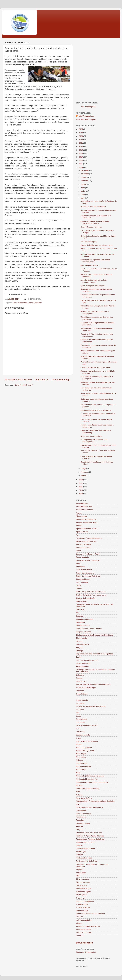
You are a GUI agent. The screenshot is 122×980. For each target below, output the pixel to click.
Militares (79, 760)
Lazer (78, 729)
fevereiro (85, 472)
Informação (81, 703)
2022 (81, 140)
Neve (78, 792)
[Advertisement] (28, 69)
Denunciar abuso (84, 943)
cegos (78, 585)
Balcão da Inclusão (84, 548)
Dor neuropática (82, 644)
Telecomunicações (83, 892)
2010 (81, 490)
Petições (79, 830)
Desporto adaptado (84, 632)
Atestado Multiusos (84, 544)
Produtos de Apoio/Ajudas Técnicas (90, 836)
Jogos (78, 716)
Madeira (79, 744)
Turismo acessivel (83, 907)
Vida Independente (83, 929)
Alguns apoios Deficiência (86, 519)
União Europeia (82, 911)
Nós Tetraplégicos (88, 107)
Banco (79, 551)
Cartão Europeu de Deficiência (88, 576)
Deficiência (80, 622)
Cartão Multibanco (83, 579)
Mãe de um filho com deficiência (93, 207)
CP (77, 613)
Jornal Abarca (82, 719)
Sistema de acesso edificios (92, 436)
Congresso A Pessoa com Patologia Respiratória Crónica (95, 222)
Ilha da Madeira (82, 700)
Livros (78, 738)
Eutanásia (80, 675)
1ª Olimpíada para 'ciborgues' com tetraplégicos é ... (94, 441)
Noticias (38, 303)
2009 (81, 494)
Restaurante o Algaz (84, 858)
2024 (81, 133)
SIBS (78, 876)
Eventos (79, 678)
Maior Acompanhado (84, 748)
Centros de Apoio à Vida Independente (91, 595)
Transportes (81, 898)
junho (83, 191)
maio (83, 195)
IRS (78, 713)
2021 (81, 143)
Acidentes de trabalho (85, 510)
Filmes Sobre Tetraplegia (86, 688)
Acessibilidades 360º (84, 507)
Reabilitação (81, 852)
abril (83, 198)
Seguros (79, 869)
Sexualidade (81, 873)
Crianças (80, 616)
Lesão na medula (83, 735)
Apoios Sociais (82, 532)
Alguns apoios (82, 516)
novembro (85, 174)
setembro (85, 181)
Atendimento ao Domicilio (86, 541)
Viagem (79, 923)
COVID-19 (80, 610)
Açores (79, 513)
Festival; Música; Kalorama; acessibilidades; (93, 684)
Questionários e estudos (86, 849)
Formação (80, 691)
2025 (81, 129)
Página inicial (41, 380)
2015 (81, 164)
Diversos (80, 641)
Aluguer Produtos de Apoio (87, 522)
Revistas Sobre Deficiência (87, 861)
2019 (81, 150)
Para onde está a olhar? (90, 265)
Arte (78, 535)
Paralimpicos (81, 817)
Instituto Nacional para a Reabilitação (91, 706)
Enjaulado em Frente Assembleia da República (95, 654)
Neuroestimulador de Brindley (88, 789)
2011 (81, 487)
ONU (78, 804)
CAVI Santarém (82, 582)
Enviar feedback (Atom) (24, 385)
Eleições (79, 648)
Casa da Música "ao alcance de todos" (96, 368)
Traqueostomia (82, 904)
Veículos (79, 917)
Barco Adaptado (82, 557)
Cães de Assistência (84, 570)
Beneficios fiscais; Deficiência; (88, 560)
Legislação (80, 732)
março (84, 469)
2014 (81, 167)
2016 (81, 160)
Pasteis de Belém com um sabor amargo (97, 245)
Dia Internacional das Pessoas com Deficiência (95, 635)
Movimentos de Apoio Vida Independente (92, 782)
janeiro (84, 475)
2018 (81, 153)
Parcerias (80, 820)
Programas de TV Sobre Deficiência (90, 839)
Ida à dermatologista (89, 242)
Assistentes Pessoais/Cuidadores (89, 538)
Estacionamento (82, 666)
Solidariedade (82, 885)
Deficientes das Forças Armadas (89, 629)
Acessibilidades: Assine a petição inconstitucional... (94, 281)
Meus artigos (81, 754)
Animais (79, 525)
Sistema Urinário (83, 879)
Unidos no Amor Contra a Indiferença (91, 914)
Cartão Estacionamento (85, 573)
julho (83, 188)
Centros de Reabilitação (86, 598)
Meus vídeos (81, 757)
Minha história (82, 763)
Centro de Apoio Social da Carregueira (91, 592)
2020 (81, 147)
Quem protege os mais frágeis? (93, 286)
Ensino (79, 657)
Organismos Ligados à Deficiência (90, 807)
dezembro (85, 170)
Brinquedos (81, 567)
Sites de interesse (83, 882)
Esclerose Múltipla (83, 663)
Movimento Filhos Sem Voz (87, 779)
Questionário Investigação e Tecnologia (96, 410)
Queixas (79, 845)
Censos (79, 589)
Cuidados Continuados (85, 619)
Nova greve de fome (84, 798)
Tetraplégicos (81, 895)
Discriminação (82, 638)
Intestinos (80, 710)
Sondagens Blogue (84, 888)
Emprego (80, 651)
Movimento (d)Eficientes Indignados (90, 776)
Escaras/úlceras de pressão (87, 660)
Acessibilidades (82, 503)
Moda (78, 773)
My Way (79, 785)
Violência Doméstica (84, 933)
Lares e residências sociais (24, 303)
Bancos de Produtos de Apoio (88, 554)
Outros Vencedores (84, 814)
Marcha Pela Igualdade (85, 751)
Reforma (79, 855)
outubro (84, 177)
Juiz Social (80, 722)
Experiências (81, 681)
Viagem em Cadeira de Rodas (88, 926)
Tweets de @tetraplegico (86, 952)
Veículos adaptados (84, 920)
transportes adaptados (85, 901)
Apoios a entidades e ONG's (87, 529)
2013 (81, 480)
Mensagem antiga (60, 380)
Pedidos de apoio (83, 823)
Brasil (78, 563)
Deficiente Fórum (83, 625)
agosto (84, 184)
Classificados (81, 601)
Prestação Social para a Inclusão (89, 833)
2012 (81, 483)
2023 (81, 136)
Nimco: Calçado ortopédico (91, 227)
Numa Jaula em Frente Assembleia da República (95, 801)
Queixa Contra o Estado (86, 842)
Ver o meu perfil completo (86, 119)
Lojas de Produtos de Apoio (87, 741)
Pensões (80, 826)
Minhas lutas (81, 770)
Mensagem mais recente (18, 380)
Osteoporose (81, 811)
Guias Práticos (82, 694)
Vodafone (80, 936)
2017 (81, 157)
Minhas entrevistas (83, 766)
